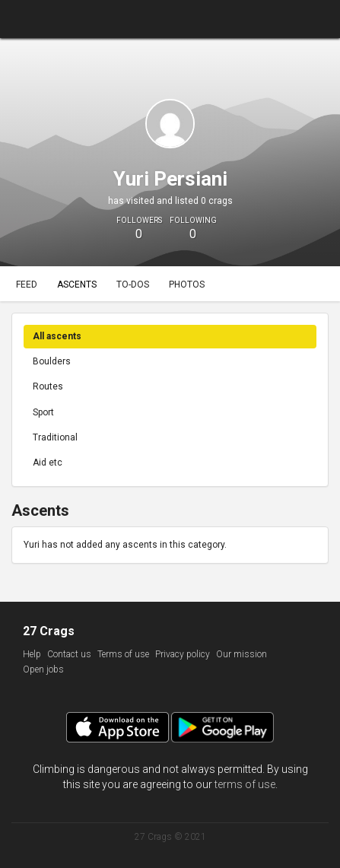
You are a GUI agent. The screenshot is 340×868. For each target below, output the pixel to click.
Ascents (77, 285)
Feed (27, 285)
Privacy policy (183, 654)
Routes (48, 386)
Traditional (55, 437)
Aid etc (48, 463)
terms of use (245, 784)
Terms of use (123, 654)
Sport (43, 412)
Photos (187, 285)
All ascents (57, 336)
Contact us (69, 654)
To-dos (133, 285)
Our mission (241, 654)
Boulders (52, 361)
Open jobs (43, 669)
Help (32, 654)
